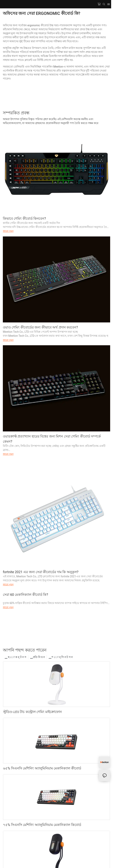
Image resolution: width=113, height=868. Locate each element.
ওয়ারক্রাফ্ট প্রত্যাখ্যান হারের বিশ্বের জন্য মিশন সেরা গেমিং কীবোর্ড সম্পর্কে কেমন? (52, 439)
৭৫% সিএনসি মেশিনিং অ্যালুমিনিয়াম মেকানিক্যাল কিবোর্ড (42, 825)
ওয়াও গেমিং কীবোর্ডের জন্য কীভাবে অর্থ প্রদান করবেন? (40, 327)
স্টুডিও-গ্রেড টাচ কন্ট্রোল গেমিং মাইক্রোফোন (32, 712)
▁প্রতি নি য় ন (37, 657)
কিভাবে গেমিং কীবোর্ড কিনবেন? (24, 218)
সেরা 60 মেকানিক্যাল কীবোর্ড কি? (26, 595)
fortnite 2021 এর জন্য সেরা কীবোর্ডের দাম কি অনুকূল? (41, 572)
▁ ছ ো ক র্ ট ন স (15, 657)
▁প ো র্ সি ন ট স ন (61, 657)
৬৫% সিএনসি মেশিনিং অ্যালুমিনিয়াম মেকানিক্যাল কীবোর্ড (42, 768)
